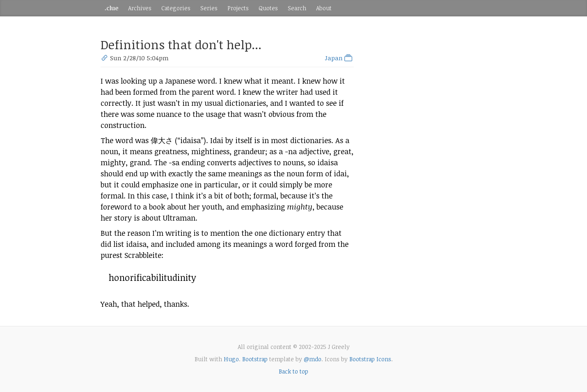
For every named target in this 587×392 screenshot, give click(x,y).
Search (297, 8)
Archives (140, 8)
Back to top (293, 371)
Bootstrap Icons (370, 359)
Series (209, 8)
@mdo (313, 359)
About (324, 8)
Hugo (231, 359)
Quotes (268, 8)
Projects (238, 8)
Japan (339, 58)
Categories (176, 8)
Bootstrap (255, 359)
